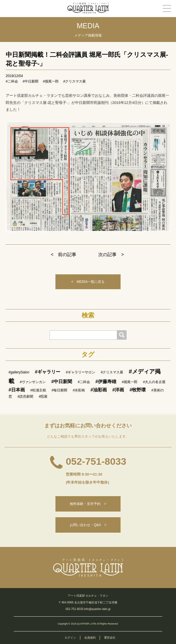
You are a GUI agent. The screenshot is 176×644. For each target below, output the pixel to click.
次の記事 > (111, 254)
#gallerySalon (19, 372)
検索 (88, 315)
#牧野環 (138, 390)
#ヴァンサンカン (33, 382)
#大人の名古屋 (154, 382)
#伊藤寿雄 (106, 382)
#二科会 (12, 81)
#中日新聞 (30, 81)
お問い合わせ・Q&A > (88, 525)
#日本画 (17, 390)
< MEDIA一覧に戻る (88, 282)
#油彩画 (99, 390)
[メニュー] (167, 8)
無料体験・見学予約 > (88, 504)
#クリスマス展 (74, 81)
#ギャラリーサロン (81, 372)
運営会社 (110, 638)
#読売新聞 (25, 397)
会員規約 (90, 638)
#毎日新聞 (60, 390)
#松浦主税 (38, 390)
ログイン (70, 638)
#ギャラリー (48, 372)
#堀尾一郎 (51, 81)
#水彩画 (79, 390)
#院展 (43, 397)
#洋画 (118, 390)
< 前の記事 (64, 254)
